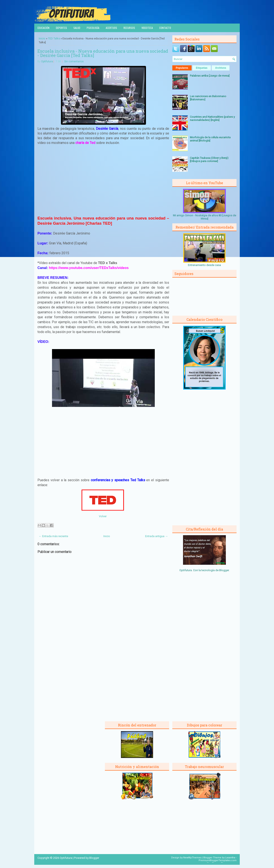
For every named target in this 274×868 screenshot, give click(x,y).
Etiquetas (202, 68)
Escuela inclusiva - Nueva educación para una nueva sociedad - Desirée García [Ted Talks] (103, 53)
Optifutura (47, 61)
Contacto (165, 28)
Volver (103, 516)
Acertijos (111, 28)
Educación (43, 28)
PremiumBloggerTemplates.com (218, 860)
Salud (77, 28)
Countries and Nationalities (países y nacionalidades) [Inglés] (212, 118)
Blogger (224, 570)
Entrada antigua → (156, 536)
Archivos (221, 68)
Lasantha (230, 858)
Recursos (129, 28)
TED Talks (54, 38)
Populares (182, 68)
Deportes (61, 28)
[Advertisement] (103, 180)
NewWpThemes (192, 858)
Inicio (42, 38)
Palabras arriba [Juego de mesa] (210, 76)
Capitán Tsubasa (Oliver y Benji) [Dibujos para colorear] (209, 160)
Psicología (93, 28)
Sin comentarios (74, 61)
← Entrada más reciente (53, 536)
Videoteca (147, 28)
